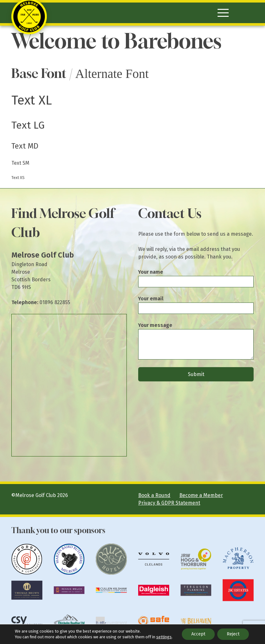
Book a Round (154, 495)
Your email (151, 299)
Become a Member (201, 495)
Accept (198, 634)
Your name (151, 272)
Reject (233, 634)
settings (164, 637)
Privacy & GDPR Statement (169, 503)
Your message (155, 325)
